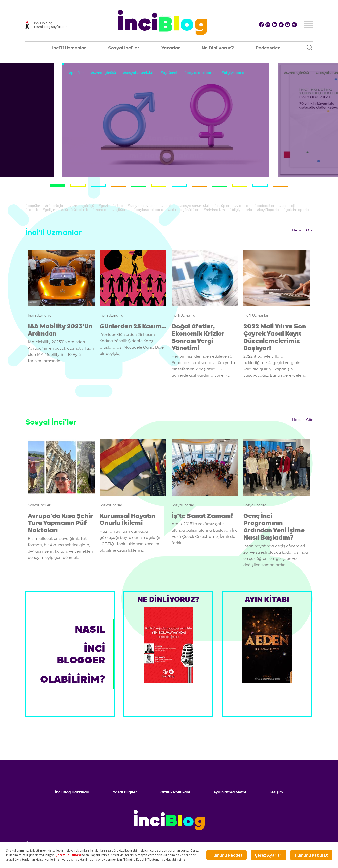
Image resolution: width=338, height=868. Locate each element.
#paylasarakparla (199, 73)
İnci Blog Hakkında (72, 792)
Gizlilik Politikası (175, 792)
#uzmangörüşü (103, 73)
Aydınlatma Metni (230, 792)
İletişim (276, 792)
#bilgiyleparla (233, 73)
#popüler (76, 73)
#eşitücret (169, 73)
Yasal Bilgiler (125, 792)
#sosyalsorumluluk (138, 73)
